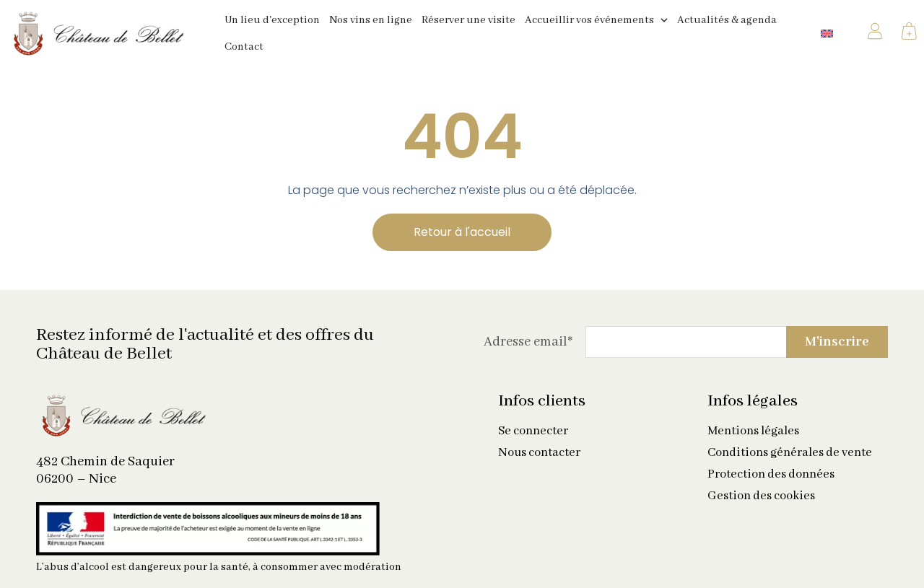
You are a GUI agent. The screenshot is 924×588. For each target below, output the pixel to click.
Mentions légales (753, 431)
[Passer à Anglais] (827, 34)
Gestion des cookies (761, 496)
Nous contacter (539, 453)
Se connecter (533, 431)
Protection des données (771, 475)
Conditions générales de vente (790, 453)
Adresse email (528, 342)
